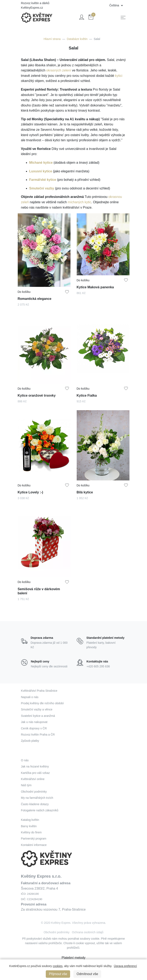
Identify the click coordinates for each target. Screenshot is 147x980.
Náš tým (26, 785)
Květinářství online (33, 779)
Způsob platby (30, 741)
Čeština (115, 5)
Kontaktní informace (34, 845)
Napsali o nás (30, 697)
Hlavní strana (52, 39)
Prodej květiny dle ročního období (42, 703)
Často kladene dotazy (35, 804)
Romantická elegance (35, 298)
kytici (119, 76)
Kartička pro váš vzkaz (35, 773)
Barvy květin (29, 826)
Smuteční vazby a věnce (37, 709)
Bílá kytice (85, 491)
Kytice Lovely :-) (31, 491)
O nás (25, 760)
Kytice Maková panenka (95, 286)
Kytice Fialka (87, 394)
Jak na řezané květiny (35, 766)
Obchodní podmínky (34, 792)
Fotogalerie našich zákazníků (40, 810)
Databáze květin (77, 39)
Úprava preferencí (125, 966)
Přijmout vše (58, 974)
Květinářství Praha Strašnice (39, 691)
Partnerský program (34, 839)
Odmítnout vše (87, 974)
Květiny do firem (31, 832)
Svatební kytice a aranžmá (38, 716)
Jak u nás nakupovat (34, 722)
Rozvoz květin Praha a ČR (38, 735)
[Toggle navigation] (123, 18)
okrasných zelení (59, 70)
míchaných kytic (79, 202)
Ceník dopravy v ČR (34, 728)
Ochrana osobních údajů (88, 932)
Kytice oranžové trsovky (37, 394)
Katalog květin (30, 820)
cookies (58, 966)
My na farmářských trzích (37, 798)
